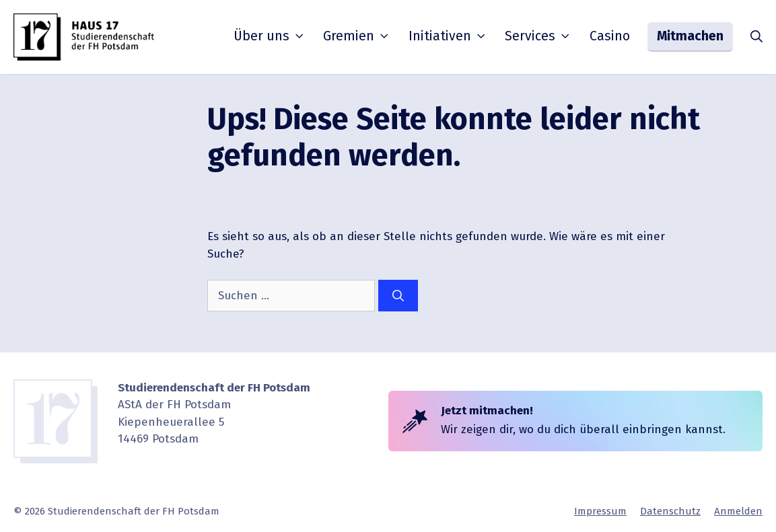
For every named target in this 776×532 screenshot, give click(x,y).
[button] (756, 37)
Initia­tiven (448, 36)
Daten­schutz (670, 511)
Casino (610, 36)
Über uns (270, 36)
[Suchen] (398, 296)
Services (538, 36)
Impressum (600, 511)
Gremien (357, 36)
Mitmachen (690, 36)
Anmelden (738, 511)
